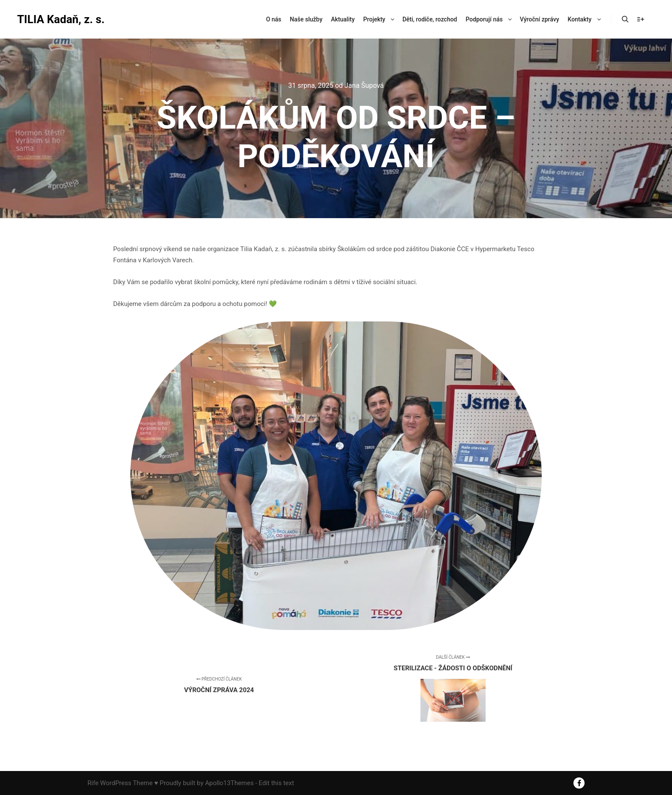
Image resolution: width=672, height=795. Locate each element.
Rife (93, 783)
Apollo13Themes (229, 783)
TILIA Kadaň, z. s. (60, 19)
